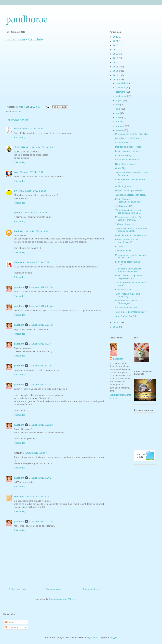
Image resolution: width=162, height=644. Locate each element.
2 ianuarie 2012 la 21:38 (41, 287)
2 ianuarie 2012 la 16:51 (31, 172)
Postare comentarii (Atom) (62, 599)
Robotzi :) (120, 246)
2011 (116, 323)
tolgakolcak (92, 637)
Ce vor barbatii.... (123, 143)
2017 (116, 58)
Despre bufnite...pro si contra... (130, 190)
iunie (118, 109)
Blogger (113, 637)
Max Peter (19, 497)
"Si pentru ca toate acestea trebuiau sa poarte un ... (128, 212)
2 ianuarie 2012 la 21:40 (41, 306)
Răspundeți (20, 138)
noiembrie (121, 88)
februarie (120, 126)
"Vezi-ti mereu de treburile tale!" (130, 312)
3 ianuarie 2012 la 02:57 (35, 453)
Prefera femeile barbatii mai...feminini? (126, 241)
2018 (116, 54)
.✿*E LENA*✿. (22, 147)
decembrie (121, 83)
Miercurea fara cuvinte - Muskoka (131, 134)
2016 (116, 62)
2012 (116, 80)
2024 (116, 41)
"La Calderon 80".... (125, 206)
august (119, 100)
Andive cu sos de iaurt (126, 307)
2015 (116, 67)
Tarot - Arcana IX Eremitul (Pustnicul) (128, 295)
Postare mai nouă (17, 589)
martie (119, 122)
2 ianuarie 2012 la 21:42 (41, 325)
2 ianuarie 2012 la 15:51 (42, 147)
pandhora (19, 287)
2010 (116, 327)
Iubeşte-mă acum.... (125, 289)
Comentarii (11, 627)
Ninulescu (19, 262)
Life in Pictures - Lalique (127, 151)
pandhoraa (27, 19)
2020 (116, 45)
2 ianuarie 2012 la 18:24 (35, 213)
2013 (116, 75)
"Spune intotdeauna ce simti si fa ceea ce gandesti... (131, 230)
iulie (118, 105)
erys (16, 172)
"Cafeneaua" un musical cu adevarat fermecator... (128, 270)
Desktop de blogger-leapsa (128, 147)
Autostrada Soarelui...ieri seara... (131, 195)
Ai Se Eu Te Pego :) (125, 155)
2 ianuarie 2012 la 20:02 (37, 262)
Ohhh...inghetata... (124, 186)
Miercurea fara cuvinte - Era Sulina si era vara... (129, 218)
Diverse (18, 191)
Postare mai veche (92, 589)
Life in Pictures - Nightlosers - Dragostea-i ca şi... (129, 277)
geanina (18, 213)
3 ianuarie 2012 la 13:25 (41, 521)
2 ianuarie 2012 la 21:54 (41, 366)
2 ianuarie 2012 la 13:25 (31, 129)
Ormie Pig (120, 168)
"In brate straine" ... (124, 224)
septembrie (122, 96)
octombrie (121, 92)
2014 (116, 71)
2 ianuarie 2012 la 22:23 (41, 425)
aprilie (119, 117)
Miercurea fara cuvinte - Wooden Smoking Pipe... (131, 256)
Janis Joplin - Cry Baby (126, 316)
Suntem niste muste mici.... (128, 160)
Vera (16, 129)
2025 (116, 37)
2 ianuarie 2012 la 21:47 (41, 344)
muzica (18, 112)
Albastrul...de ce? (124, 251)
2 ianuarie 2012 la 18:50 (36, 231)
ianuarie (120, 130)
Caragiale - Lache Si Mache (129, 138)
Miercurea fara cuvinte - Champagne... (127, 302)
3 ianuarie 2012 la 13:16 (37, 497)
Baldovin (19, 231)
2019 (116, 50)
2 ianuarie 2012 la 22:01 (41, 385)
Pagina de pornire (54, 589)
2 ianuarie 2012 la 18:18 (35, 191)
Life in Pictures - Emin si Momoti (131, 235)
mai (118, 113)
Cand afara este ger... (126, 164)
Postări (9, 622)
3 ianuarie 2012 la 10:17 (41, 478)
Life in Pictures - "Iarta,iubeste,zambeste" (128, 200)
